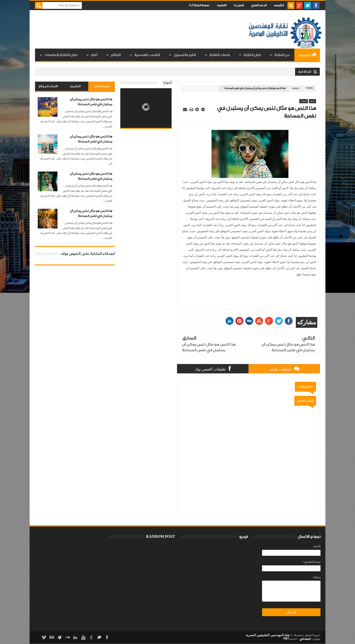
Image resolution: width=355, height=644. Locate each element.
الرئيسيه (279, 5)
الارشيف (222, 5)
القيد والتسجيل (185, 55)
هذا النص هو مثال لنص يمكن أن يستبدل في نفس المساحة (91, 102)
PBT (286, 639)
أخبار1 (167, 83)
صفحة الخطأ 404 (199, 5)
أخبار (94, 55)
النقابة (296, 88)
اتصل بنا (239, 5)
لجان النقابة (252, 55)
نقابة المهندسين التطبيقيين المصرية (268, 635)
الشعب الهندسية (147, 55)
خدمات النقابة (220, 55)
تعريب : (310, 639)
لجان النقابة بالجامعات (61, 55)
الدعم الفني (259, 5)
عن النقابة (282, 55)
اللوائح (116, 55)
